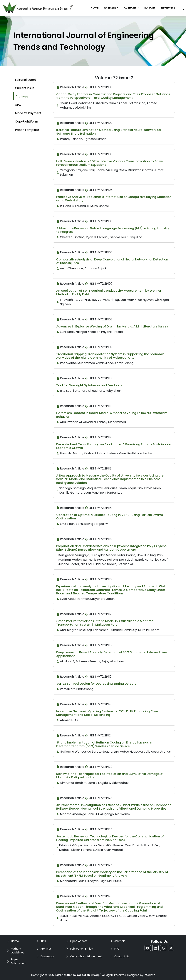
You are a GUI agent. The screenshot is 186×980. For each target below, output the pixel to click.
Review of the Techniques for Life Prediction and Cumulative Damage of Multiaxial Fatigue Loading (110, 776)
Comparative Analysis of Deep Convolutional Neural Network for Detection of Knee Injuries (112, 261)
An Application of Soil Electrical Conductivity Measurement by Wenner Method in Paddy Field (109, 292)
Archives (46, 949)
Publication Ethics (81, 949)
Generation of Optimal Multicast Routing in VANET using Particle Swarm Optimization (110, 517)
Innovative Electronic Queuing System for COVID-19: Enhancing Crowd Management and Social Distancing (108, 713)
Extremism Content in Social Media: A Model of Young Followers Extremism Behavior (112, 415)
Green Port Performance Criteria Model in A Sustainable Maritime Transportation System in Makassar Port (105, 623)
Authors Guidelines (17, 951)
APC (43, 941)
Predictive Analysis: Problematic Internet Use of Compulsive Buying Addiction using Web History (114, 199)
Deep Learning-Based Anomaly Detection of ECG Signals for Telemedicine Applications (112, 654)
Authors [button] (130, 8)
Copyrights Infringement (86, 956)
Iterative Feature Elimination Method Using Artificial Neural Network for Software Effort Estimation (109, 132)
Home (95, 8)
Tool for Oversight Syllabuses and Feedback (89, 385)
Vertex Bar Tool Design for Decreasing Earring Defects (96, 684)
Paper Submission (18, 961)
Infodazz (149, 975)
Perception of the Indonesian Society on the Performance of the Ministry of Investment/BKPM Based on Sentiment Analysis (112, 874)
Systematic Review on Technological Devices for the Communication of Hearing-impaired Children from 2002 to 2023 (110, 838)
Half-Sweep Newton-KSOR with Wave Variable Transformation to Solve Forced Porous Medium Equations (109, 163)
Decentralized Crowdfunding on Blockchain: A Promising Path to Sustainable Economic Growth (113, 446)
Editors (150, 8)
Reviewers (168, 8)
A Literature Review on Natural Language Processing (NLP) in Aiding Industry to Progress (113, 230)
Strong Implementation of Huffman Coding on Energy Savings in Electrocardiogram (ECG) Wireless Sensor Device (104, 744)
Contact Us (122, 956)
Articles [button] (110, 8)
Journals (120, 941)
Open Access (79, 941)
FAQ (117, 949)
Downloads (48, 956)
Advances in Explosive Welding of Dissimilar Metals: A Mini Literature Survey (112, 326)
